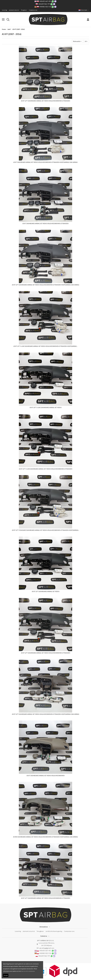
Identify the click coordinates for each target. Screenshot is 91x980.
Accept (6, 975)
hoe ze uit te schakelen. (28, 971)
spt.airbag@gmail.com (47, 948)
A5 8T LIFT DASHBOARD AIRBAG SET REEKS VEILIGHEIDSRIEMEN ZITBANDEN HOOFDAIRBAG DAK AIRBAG (46, 285)
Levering (5, 10)
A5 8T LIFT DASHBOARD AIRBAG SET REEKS (46, 591)
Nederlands (84, 10)
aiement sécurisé (14, 10)
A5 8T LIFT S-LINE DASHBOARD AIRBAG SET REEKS (46, 408)
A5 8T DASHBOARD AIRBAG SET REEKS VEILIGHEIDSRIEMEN (46, 776)
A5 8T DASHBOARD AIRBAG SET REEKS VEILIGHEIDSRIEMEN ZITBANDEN (45, 224)
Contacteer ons (33, 10)
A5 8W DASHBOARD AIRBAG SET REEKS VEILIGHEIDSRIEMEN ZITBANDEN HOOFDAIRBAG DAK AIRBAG (45, 837)
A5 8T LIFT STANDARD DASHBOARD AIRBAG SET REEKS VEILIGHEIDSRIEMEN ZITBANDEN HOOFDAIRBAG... (46, 530)
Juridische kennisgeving (54, 931)
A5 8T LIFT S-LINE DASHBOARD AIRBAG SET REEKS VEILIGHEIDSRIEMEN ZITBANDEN (46, 469)
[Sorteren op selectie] (77, 41)
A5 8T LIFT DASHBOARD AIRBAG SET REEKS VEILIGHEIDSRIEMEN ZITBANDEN (46, 101)
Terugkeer (24, 10)
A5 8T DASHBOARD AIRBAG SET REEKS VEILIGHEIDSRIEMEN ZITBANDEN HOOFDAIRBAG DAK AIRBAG (45, 162)
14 (86, 41)
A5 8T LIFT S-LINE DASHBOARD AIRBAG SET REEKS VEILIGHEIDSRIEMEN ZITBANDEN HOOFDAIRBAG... (45, 346)
